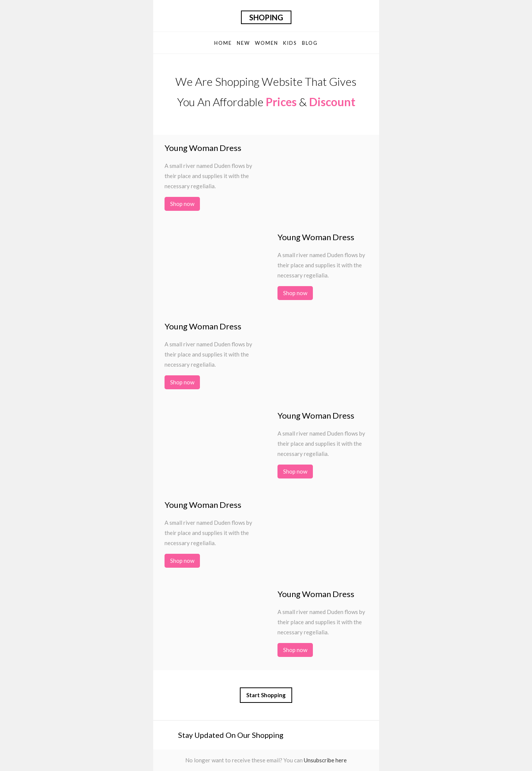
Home (223, 43)
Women (267, 43)
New (243, 43)
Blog (310, 43)
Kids (290, 43)
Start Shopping (266, 695)
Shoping (266, 17)
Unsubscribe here (325, 760)
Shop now (182, 204)
